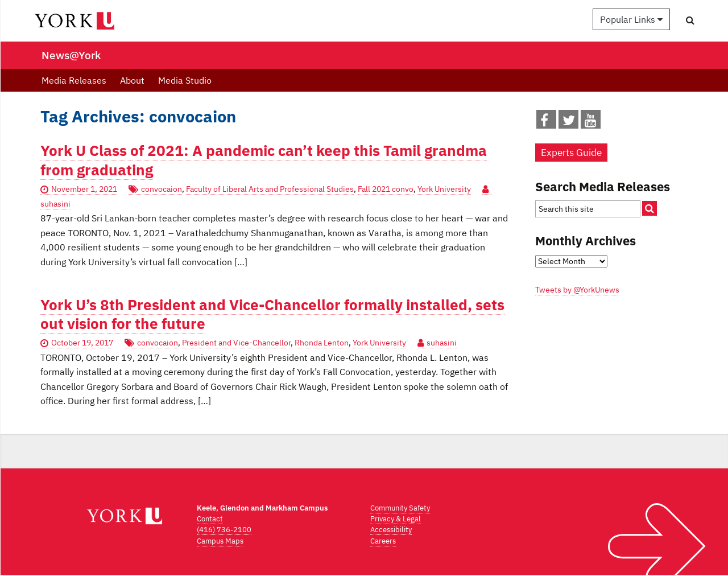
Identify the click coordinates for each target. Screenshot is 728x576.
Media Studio (185, 80)
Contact (210, 519)
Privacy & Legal (396, 519)
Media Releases (74, 80)
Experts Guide (571, 153)
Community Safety (400, 508)
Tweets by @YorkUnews (577, 290)
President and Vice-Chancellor (236, 343)
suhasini (442, 343)
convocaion (162, 189)
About (132, 80)
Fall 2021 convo (386, 189)
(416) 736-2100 (224, 530)
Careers (383, 541)
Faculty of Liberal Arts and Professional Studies (270, 189)
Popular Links (631, 19)
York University (444, 189)
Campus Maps (220, 541)
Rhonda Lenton (322, 343)
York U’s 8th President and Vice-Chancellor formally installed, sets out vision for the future (272, 314)
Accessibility (391, 530)
